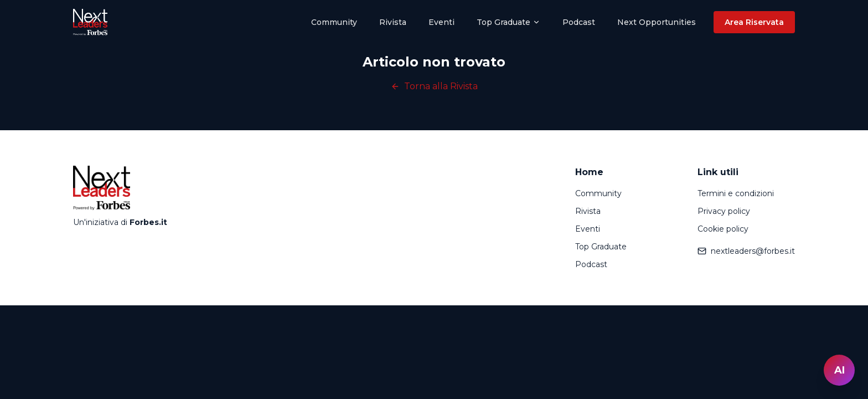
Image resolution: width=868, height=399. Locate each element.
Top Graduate (508, 22)
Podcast (579, 22)
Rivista (393, 22)
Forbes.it (148, 222)
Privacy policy (724, 211)
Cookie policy (723, 229)
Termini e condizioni (736, 193)
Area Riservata (754, 22)
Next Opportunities (657, 22)
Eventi (441, 22)
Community (334, 22)
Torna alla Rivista (434, 86)
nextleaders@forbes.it (746, 251)
